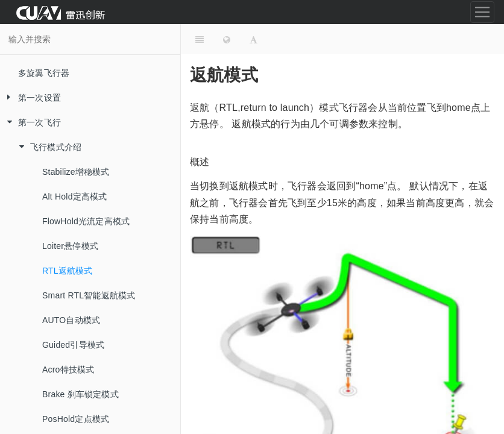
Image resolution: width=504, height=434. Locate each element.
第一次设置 (30, 98)
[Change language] (227, 39)
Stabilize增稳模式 (76, 172)
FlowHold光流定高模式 (86, 221)
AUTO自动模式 (71, 320)
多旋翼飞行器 (44, 73)
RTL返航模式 (68, 271)
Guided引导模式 (73, 345)
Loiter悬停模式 (70, 246)
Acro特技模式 (68, 370)
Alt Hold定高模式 (74, 197)
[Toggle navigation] (482, 12)
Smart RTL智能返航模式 (89, 295)
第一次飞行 (30, 123)
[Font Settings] (254, 39)
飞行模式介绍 (47, 147)
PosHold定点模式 (76, 419)
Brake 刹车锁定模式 (80, 394)
